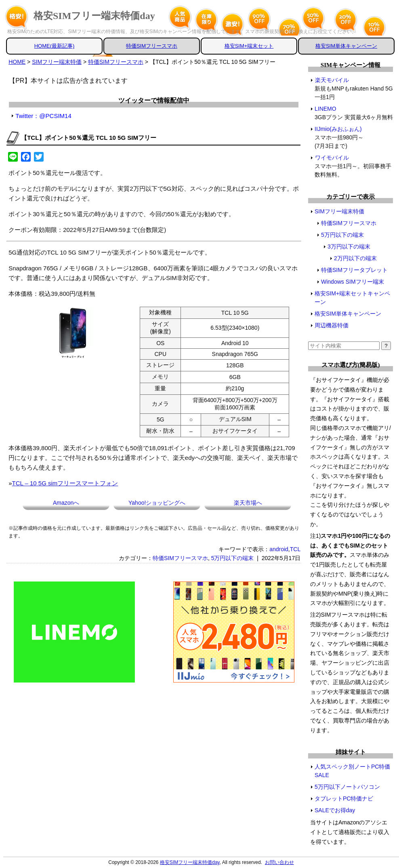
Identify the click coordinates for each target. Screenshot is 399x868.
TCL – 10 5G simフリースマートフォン (65, 483)
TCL (295, 549)
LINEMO (326, 109)
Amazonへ (66, 503)
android (279, 549)
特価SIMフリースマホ (152, 46)
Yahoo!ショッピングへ (157, 503)
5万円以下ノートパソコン (347, 787)
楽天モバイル (332, 80)
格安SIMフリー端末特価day (94, 16)
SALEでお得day (335, 810)
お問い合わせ (279, 862)
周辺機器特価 (332, 325)
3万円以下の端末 (349, 246)
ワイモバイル (332, 158)
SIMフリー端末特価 (339, 211)
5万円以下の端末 (233, 558)
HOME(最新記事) (55, 46)
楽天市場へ (248, 503)
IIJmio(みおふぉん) (338, 129)
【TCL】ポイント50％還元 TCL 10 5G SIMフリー (89, 138)
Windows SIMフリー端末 (353, 282)
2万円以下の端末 (355, 258)
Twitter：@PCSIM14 (43, 116)
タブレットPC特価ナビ (344, 798)
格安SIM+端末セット (249, 46)
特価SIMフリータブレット (354, 270)
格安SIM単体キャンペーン (346, 46)
